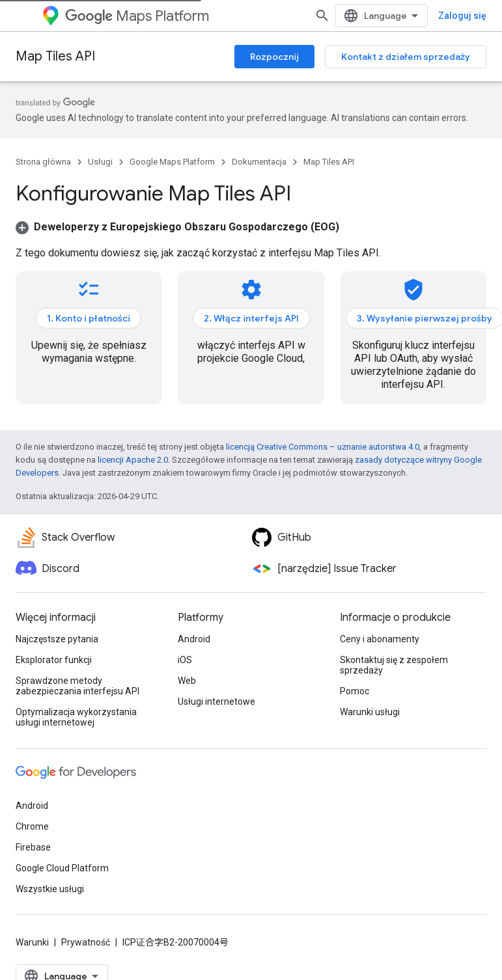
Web (187, 681)
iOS (185, 660)
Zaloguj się (462, 16)
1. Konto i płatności (89, 318)
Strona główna (43, 162)
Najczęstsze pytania (57, 639)
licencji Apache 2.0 (133, 460)
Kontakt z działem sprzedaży (406, 57)
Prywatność (86, 942)
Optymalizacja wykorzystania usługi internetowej (76, 717)
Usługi (100, 162)
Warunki (32, 942)
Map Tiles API (55, 56)
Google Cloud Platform (62, 868)
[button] (177, 227)
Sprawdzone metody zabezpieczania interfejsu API (77, 686)
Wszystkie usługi (50, 889)
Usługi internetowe (216, 701)
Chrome (32, 826)
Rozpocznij (274, 57)
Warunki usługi (370, 712)
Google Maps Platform (172, 162)
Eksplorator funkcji (54, 660)
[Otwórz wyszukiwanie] (322, 16)
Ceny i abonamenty (380, 639)
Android (194, 639)
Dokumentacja (259, 162)
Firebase (33, 847)
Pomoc (355, 691)
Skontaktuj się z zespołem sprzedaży (394, 665)
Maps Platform (137, 16)
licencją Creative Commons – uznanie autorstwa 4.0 (323, 447)
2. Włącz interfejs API (251, 318)
